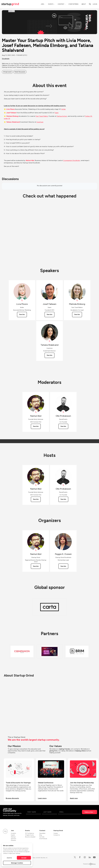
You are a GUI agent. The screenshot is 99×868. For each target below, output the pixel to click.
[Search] (90, 4)
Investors (13, 833)
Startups (13, 837)
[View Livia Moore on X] (22, 300)
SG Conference (30, 833)
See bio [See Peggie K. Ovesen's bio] (63, 566)
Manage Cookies (17, 863)
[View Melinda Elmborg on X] (77, 300)
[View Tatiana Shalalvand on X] (50, 341)
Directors (13, 840)
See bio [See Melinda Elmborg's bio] (77, 314)
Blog (41, 835)
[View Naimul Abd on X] (36, 412)
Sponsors (13, 839)
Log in (95, 4)
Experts (13, 835)
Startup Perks (73, 4)
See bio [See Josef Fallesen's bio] (49, 314)
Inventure (40, 122)
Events (51, 4)
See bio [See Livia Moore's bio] (22, 314)
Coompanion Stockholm (72, 160)
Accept (24, 858)
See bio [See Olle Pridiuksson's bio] (63, 426)
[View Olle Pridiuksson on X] (63, 412)
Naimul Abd (30, 160)
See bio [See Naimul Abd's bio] (36, 426)
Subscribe (89, 812)
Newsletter (42, 833)
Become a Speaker (30, 837)
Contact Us (57, 835)
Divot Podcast (43, 839)
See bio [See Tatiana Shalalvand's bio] (49, 355)
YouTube (42, 837)
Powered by (89, 864)
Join (42, 4)
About (84, 4)
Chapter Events (29, 835)
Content (61, 4)
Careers (56, 833)
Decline (9, 858)
